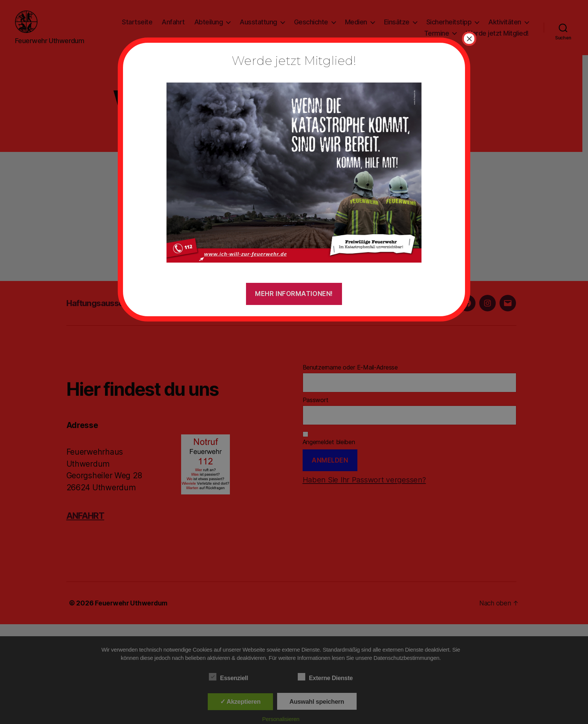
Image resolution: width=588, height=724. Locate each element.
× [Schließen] (469, 39)
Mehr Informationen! (294, 294)
